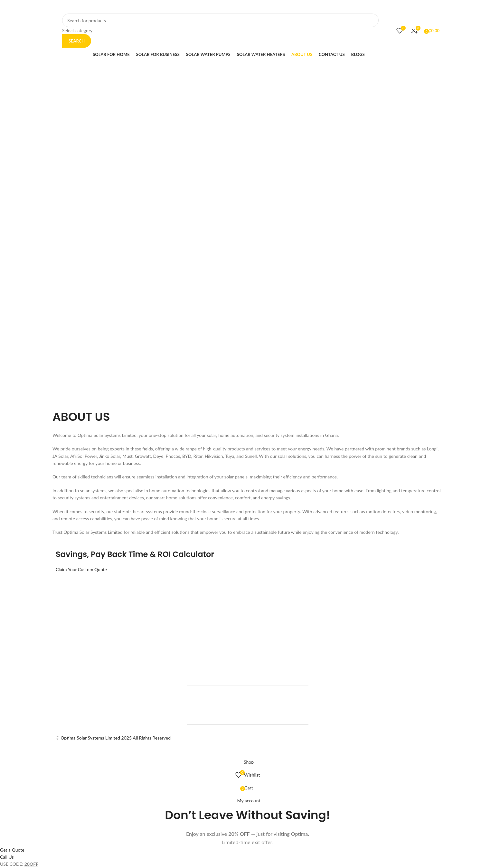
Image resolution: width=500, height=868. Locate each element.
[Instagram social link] (360, 7)
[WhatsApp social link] (368, 7)
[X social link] (352, 7)
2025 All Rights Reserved (116, 738)
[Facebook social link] (344, 7)
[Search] (220, 20)
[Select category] (220, 31)
